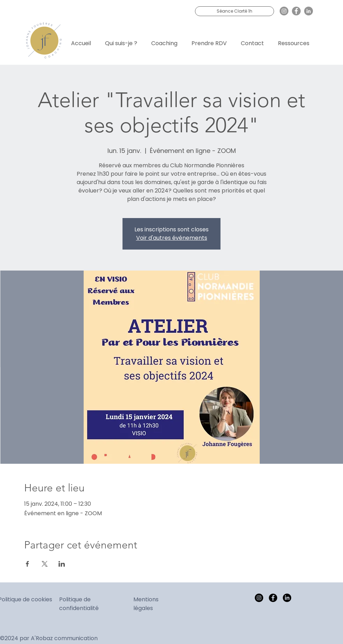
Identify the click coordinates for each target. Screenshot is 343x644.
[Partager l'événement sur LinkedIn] (62, 564)
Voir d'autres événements (172, 238)
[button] (164, 40)
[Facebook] (296, 11)
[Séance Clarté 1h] (234, 11)
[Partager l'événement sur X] (45, 564)
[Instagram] (284, 11)
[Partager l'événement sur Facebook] (27, 564)
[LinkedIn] (309, 11)
